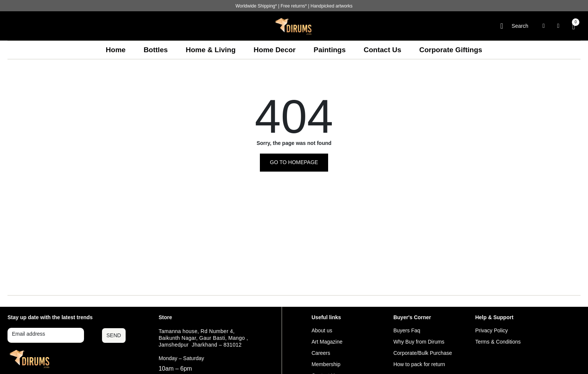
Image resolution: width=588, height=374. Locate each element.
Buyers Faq (407, 330)
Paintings (330, 50)
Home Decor (274, 50)
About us (322, 330)
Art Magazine (327, 342)
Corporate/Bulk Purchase (423, 353)
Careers (321, 353)
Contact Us (382, 50)
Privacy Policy (491, 330)
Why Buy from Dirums (419, 342)
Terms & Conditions (498, 342)
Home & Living (211, 50)
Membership (326, 364)
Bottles (156, 50)
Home (116, 50)
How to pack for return (419, 364)
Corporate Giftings (451, 50)
